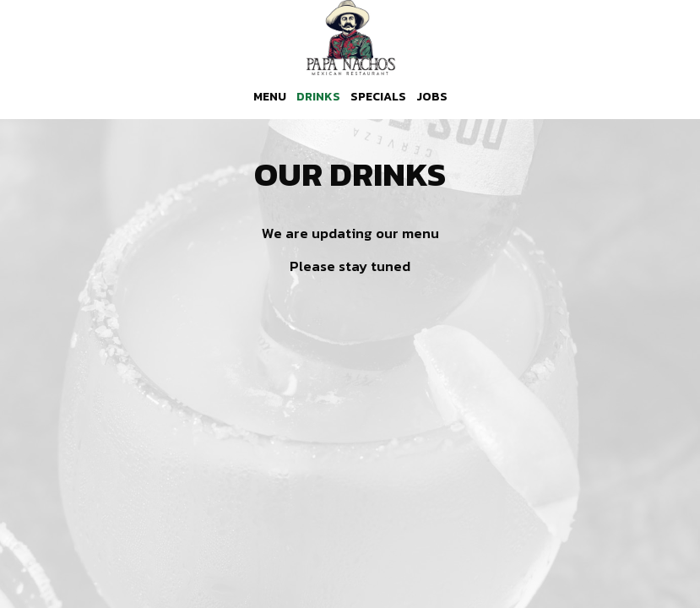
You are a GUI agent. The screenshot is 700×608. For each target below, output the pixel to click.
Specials (378, 97)
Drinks (318, 97)
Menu (270, 97)
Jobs (432, 97)
